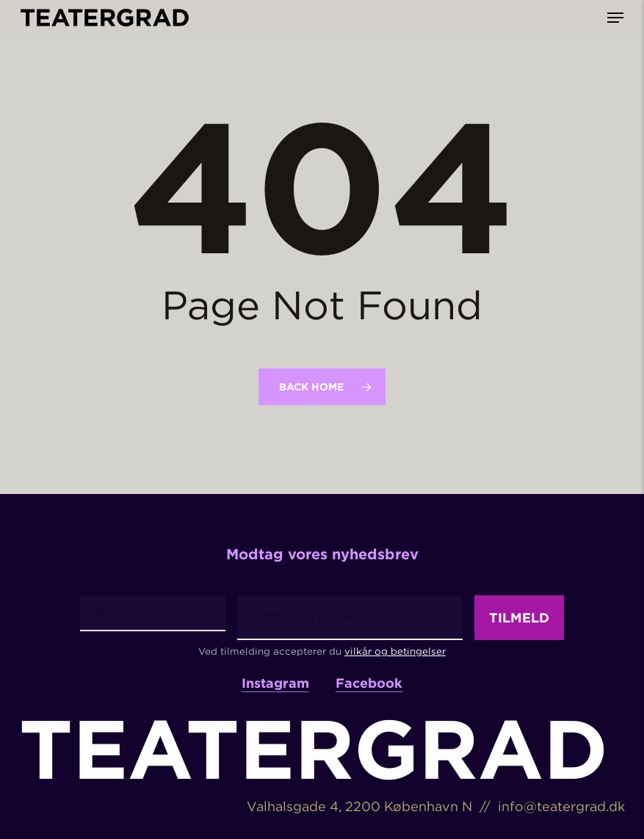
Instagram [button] (275, 682)
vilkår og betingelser (395, 649)
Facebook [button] (369, 682)
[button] (615, 18)
